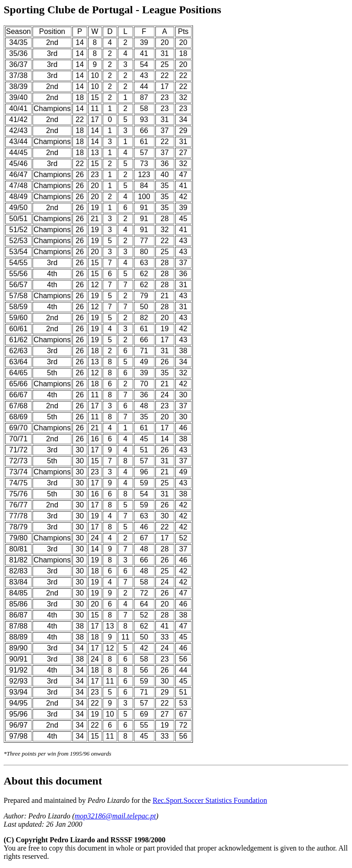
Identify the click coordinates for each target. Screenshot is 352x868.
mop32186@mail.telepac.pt (115, 816)
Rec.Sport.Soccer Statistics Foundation (210, 800)
